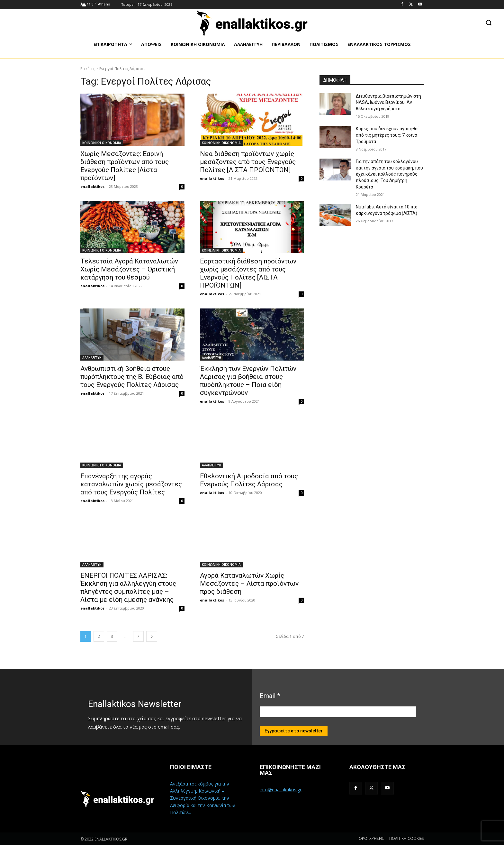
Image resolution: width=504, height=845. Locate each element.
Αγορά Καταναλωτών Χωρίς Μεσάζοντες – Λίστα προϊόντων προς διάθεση (249, 583)
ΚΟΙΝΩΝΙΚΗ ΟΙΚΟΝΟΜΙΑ (102, 143)
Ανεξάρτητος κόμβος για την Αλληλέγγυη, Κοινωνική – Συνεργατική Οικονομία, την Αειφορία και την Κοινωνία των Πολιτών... (203, 798)
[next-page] (152, 636)
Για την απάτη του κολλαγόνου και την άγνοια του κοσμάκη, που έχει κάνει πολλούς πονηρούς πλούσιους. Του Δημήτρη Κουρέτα (389, 174)
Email (270, 696)
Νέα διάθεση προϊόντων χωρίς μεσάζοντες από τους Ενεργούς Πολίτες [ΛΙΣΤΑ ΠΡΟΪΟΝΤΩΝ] (248, 162)
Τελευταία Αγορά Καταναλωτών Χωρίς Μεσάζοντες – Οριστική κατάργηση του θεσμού (129, 269)
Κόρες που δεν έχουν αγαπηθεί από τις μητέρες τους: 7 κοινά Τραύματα (387, 135)
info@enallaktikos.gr (281, 790)
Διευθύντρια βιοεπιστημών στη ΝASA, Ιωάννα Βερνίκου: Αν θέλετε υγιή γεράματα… (388, 102)
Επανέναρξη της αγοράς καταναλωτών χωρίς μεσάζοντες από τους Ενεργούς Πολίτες (131, 484)
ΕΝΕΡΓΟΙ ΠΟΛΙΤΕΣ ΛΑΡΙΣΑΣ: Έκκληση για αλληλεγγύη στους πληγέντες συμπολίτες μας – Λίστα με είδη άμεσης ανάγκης (128, 588)
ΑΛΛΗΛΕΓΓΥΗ (92, 358)
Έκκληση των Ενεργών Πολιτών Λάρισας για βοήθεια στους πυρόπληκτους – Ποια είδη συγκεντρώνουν (248, 381)
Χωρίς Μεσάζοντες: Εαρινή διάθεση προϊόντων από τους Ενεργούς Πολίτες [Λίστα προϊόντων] (125, 166)
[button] (489, 23)
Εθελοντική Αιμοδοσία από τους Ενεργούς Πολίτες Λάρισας (249, 480)
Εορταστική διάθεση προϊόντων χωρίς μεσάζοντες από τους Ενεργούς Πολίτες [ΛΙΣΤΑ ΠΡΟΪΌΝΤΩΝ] (248, 273)
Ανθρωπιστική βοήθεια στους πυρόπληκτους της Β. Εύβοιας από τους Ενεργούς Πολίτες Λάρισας (132, 377)
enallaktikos (92, 186)
